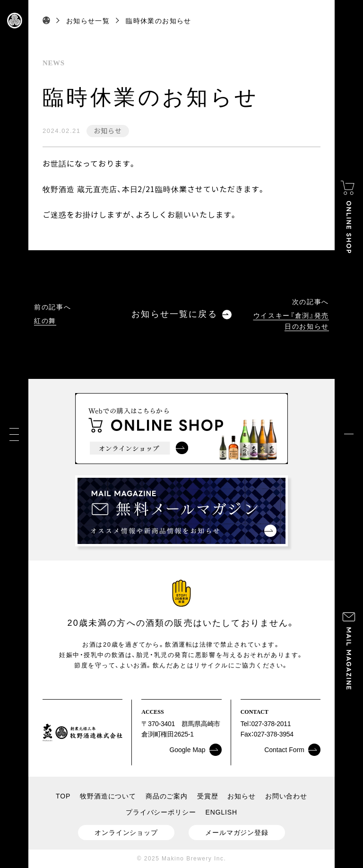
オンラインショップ (126, 833)
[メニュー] (14, 434)
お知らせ (108, 131)
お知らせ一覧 (88, 21)
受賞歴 (208, 796)
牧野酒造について (108, 796)
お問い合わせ (286, 796)
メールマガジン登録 (237, 833)
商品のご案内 (167, 796)
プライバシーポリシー (161, 812)
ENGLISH (221, 812)
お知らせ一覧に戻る (181, 314)
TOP (63, 796)
